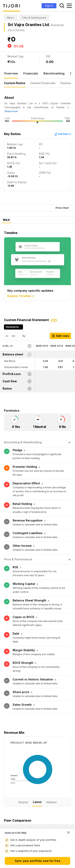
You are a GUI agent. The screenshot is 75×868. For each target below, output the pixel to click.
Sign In (49, 6)
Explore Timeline (21, 296)
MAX (6, 220)
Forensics (67, 83)
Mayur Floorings (12, 801)
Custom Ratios (15, 83)
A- (7, 336)
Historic (52, 750)
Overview (11, 73)
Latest (37, 750)
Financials (31, 73)
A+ (14, 336)
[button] (10, 779)
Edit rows (60, 336)
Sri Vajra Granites (13, 791)
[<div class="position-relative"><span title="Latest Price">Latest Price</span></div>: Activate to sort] (39, 779)
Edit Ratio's (63, 134)
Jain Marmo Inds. (12, 810)
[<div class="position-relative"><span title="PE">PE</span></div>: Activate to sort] (57, 779)
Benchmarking (54, 73)
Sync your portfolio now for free (38, 861)
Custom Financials (43, 83)
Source (23, 750)
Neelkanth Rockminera (16, 820)
